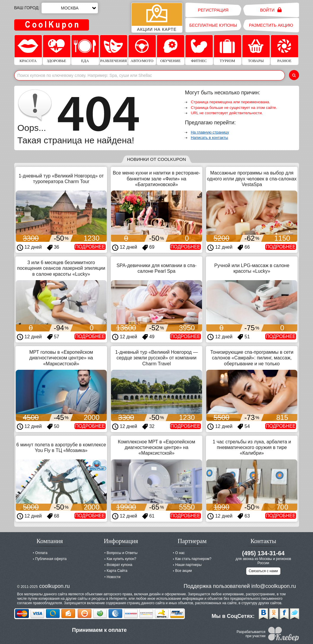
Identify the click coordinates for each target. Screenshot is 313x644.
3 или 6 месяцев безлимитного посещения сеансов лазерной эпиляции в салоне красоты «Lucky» (61, 268)
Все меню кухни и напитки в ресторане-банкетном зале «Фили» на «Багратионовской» (156, 179)
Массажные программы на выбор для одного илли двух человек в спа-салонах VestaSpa (252, 179)
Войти (271, 10)
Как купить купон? (122, 559)
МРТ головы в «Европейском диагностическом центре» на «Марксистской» (61, 358)
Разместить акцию (271, 25)
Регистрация (213, 10)
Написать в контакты (209, 138)
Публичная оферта (51, 559)
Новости (114, 577)
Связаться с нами (263, 571)
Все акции (184, 571)
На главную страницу (210, 132)
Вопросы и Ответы (122, 553)
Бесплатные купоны (213, 25)
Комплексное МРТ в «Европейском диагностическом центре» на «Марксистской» (156, 447)
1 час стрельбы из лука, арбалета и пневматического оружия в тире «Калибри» (252, 447)
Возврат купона (120, 565)
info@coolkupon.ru (274, 586)
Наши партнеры (189, 565)
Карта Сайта (117, 571)
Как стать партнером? (193, 559)
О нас (180, 553)
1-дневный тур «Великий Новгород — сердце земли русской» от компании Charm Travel (156, 358)
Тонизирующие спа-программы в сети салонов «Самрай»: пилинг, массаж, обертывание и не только (252, 358)
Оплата (41, 553)
